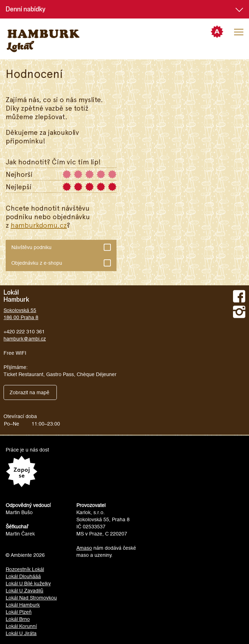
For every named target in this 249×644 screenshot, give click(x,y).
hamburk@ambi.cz (25, 339)
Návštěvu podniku (58, 246)
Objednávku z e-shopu (58, 261)
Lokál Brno (18, 619)
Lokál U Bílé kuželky (28, 584)
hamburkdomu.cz (39, 225)
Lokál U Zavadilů (25, 591)
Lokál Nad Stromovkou (31, 598)
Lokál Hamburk (23, 605)
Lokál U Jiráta (21, 633)
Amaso (84, 548)
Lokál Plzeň (19, 612)
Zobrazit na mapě (29, 392)
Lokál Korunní (21, 626)
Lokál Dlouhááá (23, 576)
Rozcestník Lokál (25, 569)
